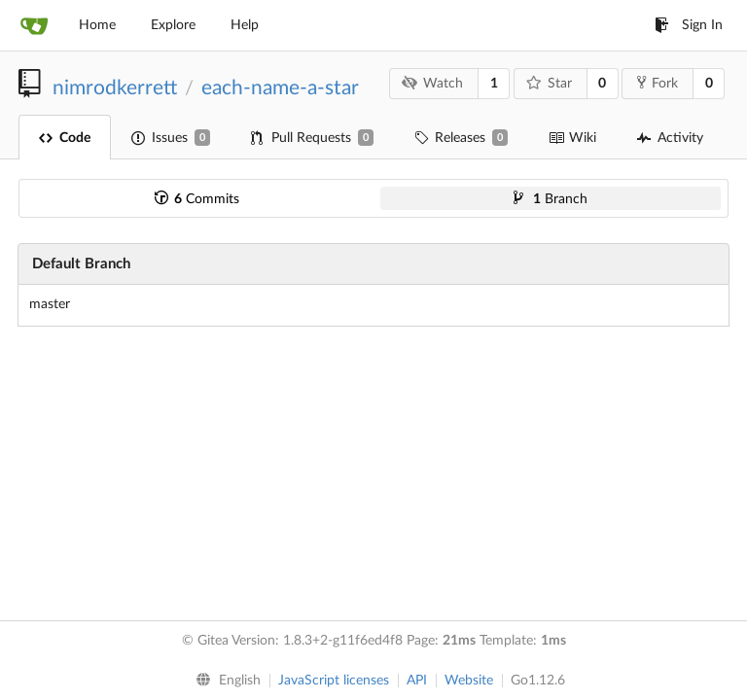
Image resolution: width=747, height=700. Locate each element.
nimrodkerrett (115, 88)
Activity (670, 138)
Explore (173, 25)
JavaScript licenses (334, 681)
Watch (433, 83)
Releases (461, 138)
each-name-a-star (280, 88)
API (417, 681)
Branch (551, 199)
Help (245, 25)
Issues (171, 138)
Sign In (689, 25)
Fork (658, 83)
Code (65, 138)
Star (549, 83)
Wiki (572, 138)
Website (469, 681)
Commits (197, 199)
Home (97, 25)
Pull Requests (312, 138)
